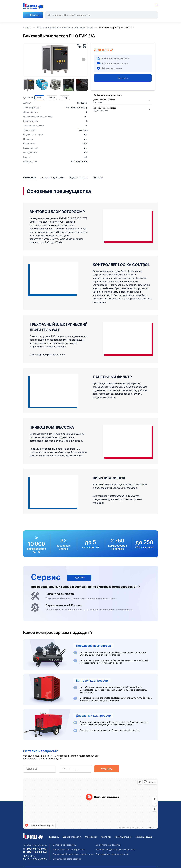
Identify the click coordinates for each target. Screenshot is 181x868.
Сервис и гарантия (72, 837)
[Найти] (49, 15)
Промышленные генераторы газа (112, 854)
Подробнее (79, 577)
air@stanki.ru (29, 856)
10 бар (52, 98)
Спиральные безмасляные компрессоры (73, 854)
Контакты (106, 837)
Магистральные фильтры (108, 845)
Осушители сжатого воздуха (67, 859)
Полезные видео (144, 837)
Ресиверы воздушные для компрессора (115, 849)
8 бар (39, 98)
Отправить (107, 769)
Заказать (123, 78)
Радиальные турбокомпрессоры (69, 849)
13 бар (64, 98)
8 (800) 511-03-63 (35, 849)
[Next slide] (83, 59)
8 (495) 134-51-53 (35, 852)
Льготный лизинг (123, 837)
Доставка (54, 837)
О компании (91, 837)
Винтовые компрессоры (65, 845)
